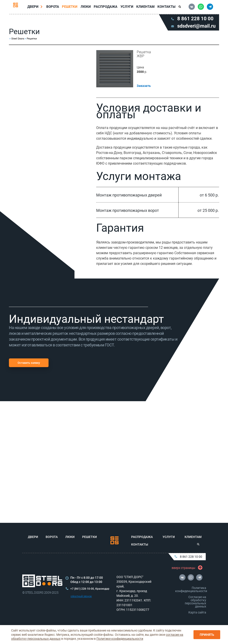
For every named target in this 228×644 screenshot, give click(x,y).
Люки (86, 7)
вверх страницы (186, 568)
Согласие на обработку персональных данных (195, 602)
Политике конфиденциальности (120, 639)
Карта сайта (197, 612)
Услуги (126, 8)
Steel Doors (18, 40)
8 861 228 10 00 (188, 557)
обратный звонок (81, 596)
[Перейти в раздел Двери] (43, 8)
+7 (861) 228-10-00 (82, 589)
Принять (207, 635)
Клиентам (145, 8)
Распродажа (106, 8)
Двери (34, 7)
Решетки (70, 7)
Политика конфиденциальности (191, 589)
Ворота (54, 7)
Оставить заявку (29, 365)
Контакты (166, 8)
